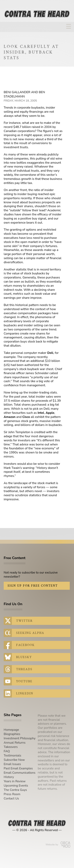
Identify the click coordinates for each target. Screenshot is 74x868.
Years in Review (15, 781)
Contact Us (11, 798)
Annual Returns (15, 743)
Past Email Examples (18, 768)
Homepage (11, 730)
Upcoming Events (16, 786)
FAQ (7, 751)
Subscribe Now (14, 760)
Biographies (12, 734)
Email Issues (12, 764)
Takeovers (11, 747)
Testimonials (12, 756)
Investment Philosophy (20, 738)
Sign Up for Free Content (33, 586)
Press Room (12, 794)
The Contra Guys (15, 790)
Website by (58, 845)
